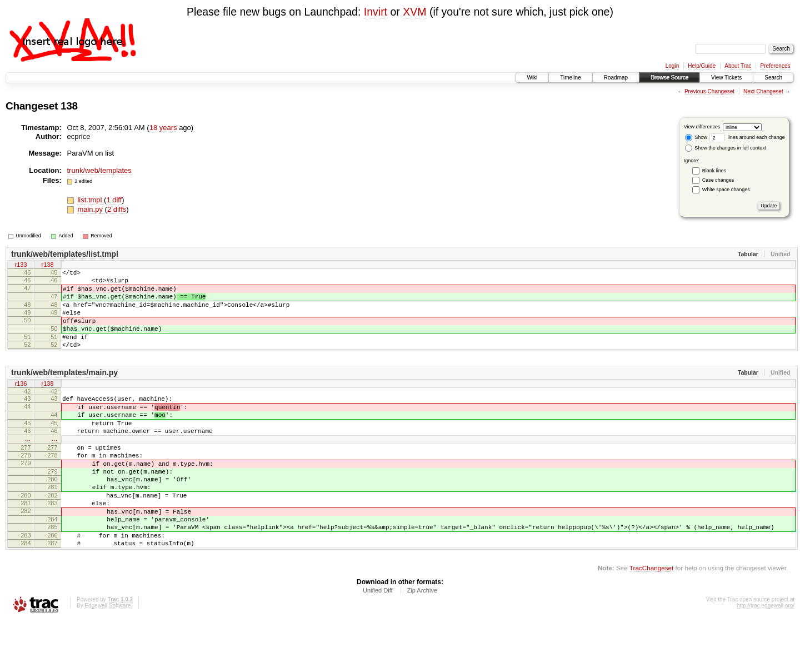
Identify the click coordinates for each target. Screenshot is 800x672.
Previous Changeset (709, 91)
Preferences (776, 66)
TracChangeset (651, 619)
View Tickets (726, 78)
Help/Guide (702, 66)
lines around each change (747, 137)
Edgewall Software (107, 657)
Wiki (532, 78)
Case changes (718, 180)
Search (773, 78)
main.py (91, 209)
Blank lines (714, 171)
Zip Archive (422, 642)
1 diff (114, 200)
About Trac (738, 66)
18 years (163, 128)
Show (696, 137)
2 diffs (117, 209)
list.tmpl (91, 200)
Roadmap (616, 78)
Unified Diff (378, 642)
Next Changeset (763, 91)
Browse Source (669, 78)
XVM (414, 12)
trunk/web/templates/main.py (64, 391)
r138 (47, 266)
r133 (21, 266)
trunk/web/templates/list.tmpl (65, 254)
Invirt (376, 12)
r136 (21, 402)
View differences (702, 127)
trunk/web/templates (99, 170)
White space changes (726, 190)
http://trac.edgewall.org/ (766, 657)
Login (672, 66)
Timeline (570, 78)
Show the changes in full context (726, 148)
